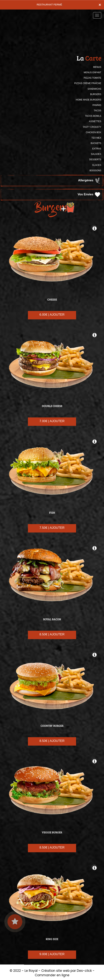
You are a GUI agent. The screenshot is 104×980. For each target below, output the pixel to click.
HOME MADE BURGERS (88, 100)
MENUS (97, 67)
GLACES (97, 165)
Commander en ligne (52, 975)
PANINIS (97, 105)
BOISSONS (95, 171)
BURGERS (96, 94)
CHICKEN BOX (93, 132)
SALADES (96, 154)
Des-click (84, 971)
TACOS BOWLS (93, 116)
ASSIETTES (95, 121)
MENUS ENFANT (92, 72)
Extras (97, 149)
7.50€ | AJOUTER (52, 528)
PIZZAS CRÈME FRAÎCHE (88, 83)
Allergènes (89, 181)
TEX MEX (96, 138)
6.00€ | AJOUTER (52, 315)
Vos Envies (89, 195)
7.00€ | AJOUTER (52, 421)
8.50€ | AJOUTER (52, 634)
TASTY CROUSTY (92, 127)
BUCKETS (96, 143)
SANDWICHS (94, 89)
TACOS (97, 111)
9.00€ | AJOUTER (52, 954)
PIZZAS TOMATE (92, 78)
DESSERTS (95, 160)
